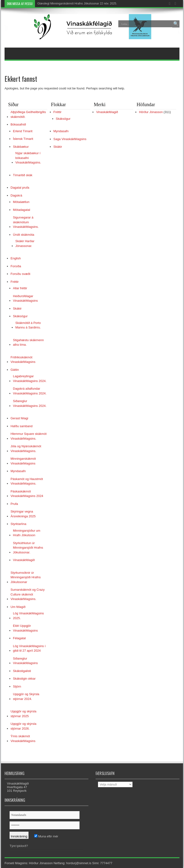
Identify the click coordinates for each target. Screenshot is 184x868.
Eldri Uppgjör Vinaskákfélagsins (25, 628)
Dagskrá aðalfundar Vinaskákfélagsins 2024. (30, 391)
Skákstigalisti (22, 671)
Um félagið (18, 607)
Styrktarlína (18, 524)
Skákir (17, 308)
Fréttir (15, 282)
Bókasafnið (18, 124)
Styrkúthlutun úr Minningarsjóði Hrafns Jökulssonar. (28, 548)
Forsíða (16, 266)
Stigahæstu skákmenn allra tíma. (28, 342)
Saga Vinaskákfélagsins (70, 139)
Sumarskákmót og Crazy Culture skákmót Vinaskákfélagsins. (28, 594)
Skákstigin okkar (24, 679)
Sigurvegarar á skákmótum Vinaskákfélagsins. (26, 222)
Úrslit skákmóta (24, 235)
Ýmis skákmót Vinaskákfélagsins (23, 739)
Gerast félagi (19, 418)
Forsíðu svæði (20, 274)
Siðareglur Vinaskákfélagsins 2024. (30, 403)
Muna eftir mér (46, 836)
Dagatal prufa (20, 188)
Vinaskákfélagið (24, 560)
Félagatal (19, 638)
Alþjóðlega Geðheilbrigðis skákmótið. (28, 114)
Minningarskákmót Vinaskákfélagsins (23, 461)
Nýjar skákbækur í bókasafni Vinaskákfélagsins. (28, 158)
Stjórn (17, 686)
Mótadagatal (22, 210)
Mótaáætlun (21, 202)
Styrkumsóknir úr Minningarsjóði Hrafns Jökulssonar (26, 577)
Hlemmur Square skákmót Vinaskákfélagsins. (29, 436)
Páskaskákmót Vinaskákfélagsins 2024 (27, 494)
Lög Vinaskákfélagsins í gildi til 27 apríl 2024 (29, 648)
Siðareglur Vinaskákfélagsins (25, 661)
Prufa (14, 504)
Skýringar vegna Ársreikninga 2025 (23, 514)
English (16, 258)
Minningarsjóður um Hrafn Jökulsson (27, 533)
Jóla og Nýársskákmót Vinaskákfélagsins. (26, 449)
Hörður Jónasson (151, 112)
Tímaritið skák (23, 175)
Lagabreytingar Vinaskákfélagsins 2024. (30, 379)
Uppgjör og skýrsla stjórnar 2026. (23, 726)
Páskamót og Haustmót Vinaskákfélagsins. (27, 481)
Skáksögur (20, 316)
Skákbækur (21, 147)
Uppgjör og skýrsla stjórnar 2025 (23, 714)
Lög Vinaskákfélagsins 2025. (28, 616)
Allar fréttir (20, 288)
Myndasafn (18, 471)
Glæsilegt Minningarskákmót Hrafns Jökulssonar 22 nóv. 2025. (77, 4)
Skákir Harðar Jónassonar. (25, 243)
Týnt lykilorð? (19, 846)
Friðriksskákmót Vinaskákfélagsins (23, 360)
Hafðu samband (22, 426)
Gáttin (15, 370)
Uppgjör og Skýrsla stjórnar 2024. (26, 696)
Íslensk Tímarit (23, 139)
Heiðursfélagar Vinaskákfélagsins (25, 298)
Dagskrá (16, 195)
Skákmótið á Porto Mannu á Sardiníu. (28, 325)
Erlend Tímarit (23, 131)
